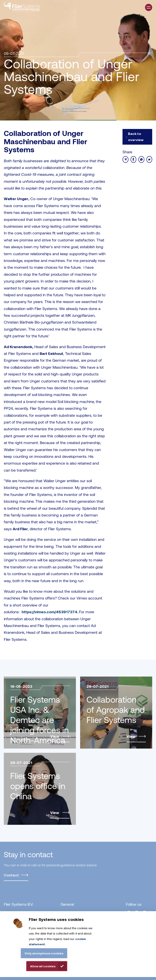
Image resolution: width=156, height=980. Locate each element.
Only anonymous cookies (44, 953)
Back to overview (136, 137)
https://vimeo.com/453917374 (49, 612)
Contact (11, 875)
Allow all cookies (43, 966)
